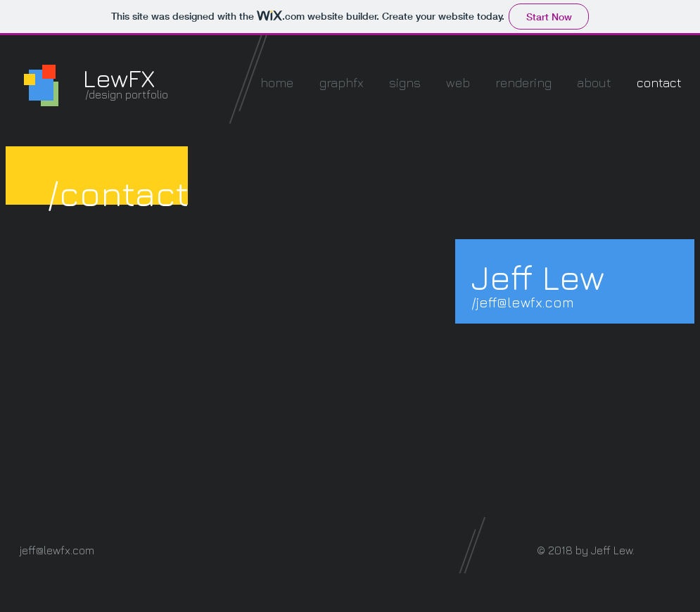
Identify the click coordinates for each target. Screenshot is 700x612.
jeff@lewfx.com (525, 302)
